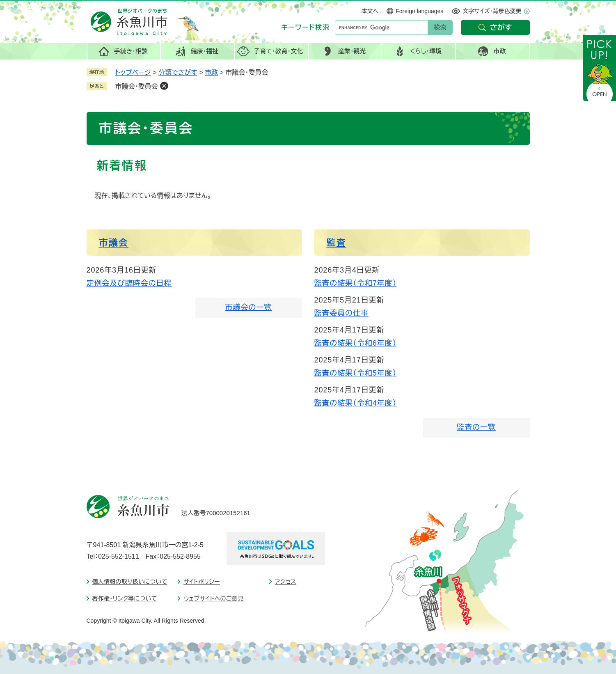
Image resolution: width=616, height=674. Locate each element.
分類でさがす (178, 72)
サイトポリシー (202, 582)
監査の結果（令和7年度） (356, 283)
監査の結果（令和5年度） (356, 373)
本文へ (370, 11)
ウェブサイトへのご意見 (213, 598)
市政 (211, 72)
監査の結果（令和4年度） (356, 403)
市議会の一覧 (248, 307)
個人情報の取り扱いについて (130, 582)
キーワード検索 (305, 27)
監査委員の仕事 (341, 313)
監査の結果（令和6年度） (356, 343)
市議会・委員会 (137, 86)
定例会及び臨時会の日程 (129, 283)
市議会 (114, 243)
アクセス (286, 582)
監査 (337, 243)
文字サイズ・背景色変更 (492, 11)
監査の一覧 (476, 427)
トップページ (133, 72)
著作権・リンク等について (125, 598)
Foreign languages (419, 11)
